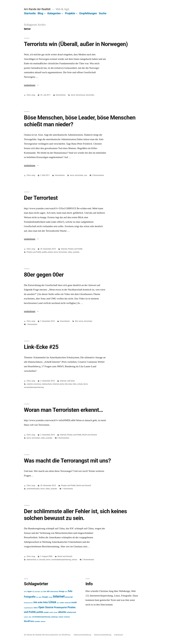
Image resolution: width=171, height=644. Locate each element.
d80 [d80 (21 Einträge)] (48, 591)
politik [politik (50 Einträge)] (40, 612)
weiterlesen (30, 85)
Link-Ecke (71, 381)
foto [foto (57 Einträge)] (70, 591)
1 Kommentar (32, 324)
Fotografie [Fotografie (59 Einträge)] (30, 597)
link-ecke (68, 384)
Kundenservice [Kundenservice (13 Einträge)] (28, 603)
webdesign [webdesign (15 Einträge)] (54, 617)
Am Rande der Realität (37, 9)
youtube (76, 252)
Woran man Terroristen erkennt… (63, 410)
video (70, 252)
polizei (50, 252)
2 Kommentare (98, 175)
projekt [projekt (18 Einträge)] (46, 612)
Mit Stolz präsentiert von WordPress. (57, 635)
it (38, 560)
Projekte (70, 13)
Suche (103, 13)
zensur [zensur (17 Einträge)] (43, 621)
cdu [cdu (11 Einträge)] (42, 592)
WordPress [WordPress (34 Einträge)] (29, 621)
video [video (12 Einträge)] (30, 617)
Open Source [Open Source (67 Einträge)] (46, 607)
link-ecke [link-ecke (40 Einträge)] (38, 602)
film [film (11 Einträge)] (66, 592)
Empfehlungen (88, 13)
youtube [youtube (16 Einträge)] (37, 621)
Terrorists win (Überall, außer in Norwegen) (76, 44)
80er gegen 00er (44, 275)
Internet (64, 249)
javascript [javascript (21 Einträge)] (69, 597)
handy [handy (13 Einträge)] (50, 597)
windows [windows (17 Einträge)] (67, 617)
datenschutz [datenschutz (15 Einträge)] (54, 592)
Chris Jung (31, 95)
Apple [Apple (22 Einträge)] (30, 591)
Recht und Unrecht (90, 435)
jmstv (62, 384)
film (77, 321)
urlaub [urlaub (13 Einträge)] (26, 617)
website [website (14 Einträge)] (61, 617)
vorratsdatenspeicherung (34, 387)
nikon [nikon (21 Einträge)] (36, 608)
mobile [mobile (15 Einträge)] (62, 603)
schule (80, 384)
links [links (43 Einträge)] (46, 602)
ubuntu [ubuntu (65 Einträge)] (62, 612)
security (42, 560)
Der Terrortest (41, 198)
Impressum (119, 635)
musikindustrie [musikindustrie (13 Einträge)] (28, 608)
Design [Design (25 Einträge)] (62, 591)
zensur (75, 560)
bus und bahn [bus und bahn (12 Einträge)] (36, 592)
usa (85, 175)
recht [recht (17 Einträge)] (51, 612)
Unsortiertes (61, 95)
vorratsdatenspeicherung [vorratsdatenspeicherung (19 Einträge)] (41, 617)
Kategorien (54, 13)
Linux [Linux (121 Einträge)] (52, 602)
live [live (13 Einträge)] (58, 603)
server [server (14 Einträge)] (55, 612)
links (75, 384)
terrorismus (81, 95)
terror (73, 95)
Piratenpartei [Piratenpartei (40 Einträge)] (60, 607)
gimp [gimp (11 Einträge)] (40, 597)
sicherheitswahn (33, 489)
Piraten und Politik (75, 249)
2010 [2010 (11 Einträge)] (25, 592)
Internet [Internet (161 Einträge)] (59, 596)
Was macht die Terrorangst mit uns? (67, 461)
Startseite (30, 13)
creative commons (34, 384)
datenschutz (47, 384)
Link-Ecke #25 (41, 347)
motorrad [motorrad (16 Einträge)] (68, 603)
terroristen (90, 95)
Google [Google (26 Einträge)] (45, 597)
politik (44, 252)
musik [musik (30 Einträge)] (74, 602)
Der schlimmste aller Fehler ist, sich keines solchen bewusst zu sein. (75, 515)
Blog (40, 13)
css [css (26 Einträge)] (45, 591)
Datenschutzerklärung (82, 635)
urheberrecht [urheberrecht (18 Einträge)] (71, 612)
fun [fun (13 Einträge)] (37, 597)
